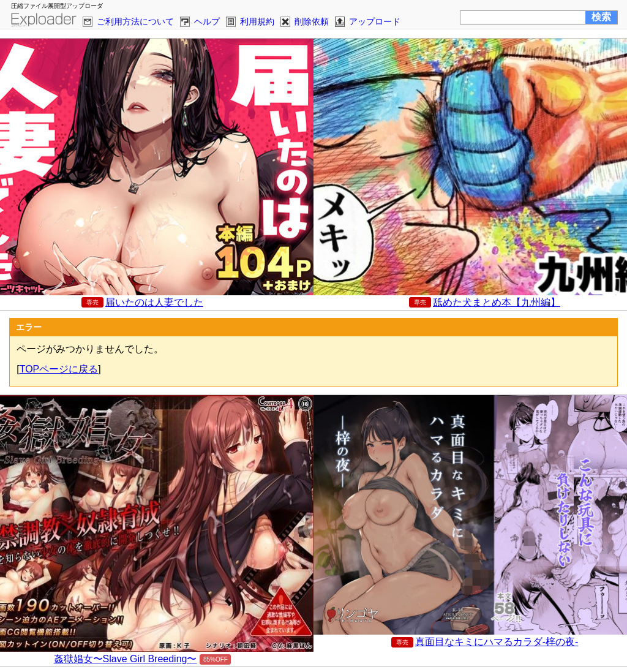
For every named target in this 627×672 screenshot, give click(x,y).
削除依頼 (312, 21)
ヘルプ (207, 21)
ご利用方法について (135, 21)
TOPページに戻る (59, 369)
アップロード (375, 21)
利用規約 (257, 21)
